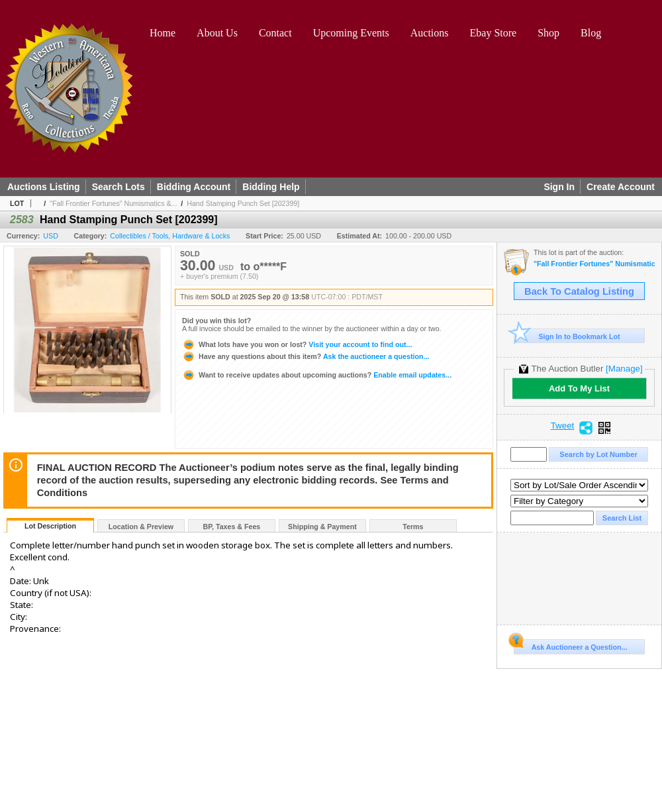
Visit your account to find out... (297, 344)
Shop (548, 33)
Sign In (559, 187)
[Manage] (624, 369)
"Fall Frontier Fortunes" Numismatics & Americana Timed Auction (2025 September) (594, 264)
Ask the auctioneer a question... (306, 356)
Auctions (430, 33)
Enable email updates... (317, 375)
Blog (591, 33)
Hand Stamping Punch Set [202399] (243, 203)
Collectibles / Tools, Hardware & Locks (170, 236)
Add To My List (579, 388)
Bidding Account (194, 187)
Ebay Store (494, 33)
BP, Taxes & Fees (232, 527)
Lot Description (50, 526)
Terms (413, 527)
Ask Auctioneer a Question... (570, 645)
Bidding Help (271, 187)
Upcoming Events (351, 33)
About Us (217, 33)
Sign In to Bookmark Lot (567, 336)
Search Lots (118, 187)
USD (51, 236)
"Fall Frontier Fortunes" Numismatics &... (113, 203)
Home (163, 33)
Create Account (621, 187)
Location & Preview (141, 527)
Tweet (563, 426)
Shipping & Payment (322, 527)
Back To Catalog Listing (579, 291)
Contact (275, 33)
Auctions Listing (44, 187)
